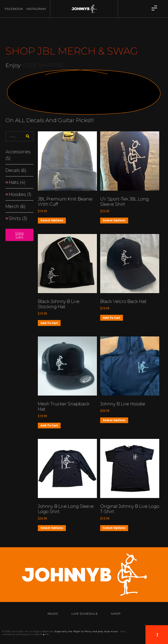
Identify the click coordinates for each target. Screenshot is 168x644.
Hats (17, 182)
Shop (116, 614)
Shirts (18, 218)
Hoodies (20, 194)
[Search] (28, 136)
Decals (16, 170)
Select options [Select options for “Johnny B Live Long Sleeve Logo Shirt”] (52, 528)
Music (53, 614)
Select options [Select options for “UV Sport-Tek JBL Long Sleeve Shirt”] (114, 220)
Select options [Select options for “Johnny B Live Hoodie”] (114, 420)
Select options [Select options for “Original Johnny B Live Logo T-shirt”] (114, 528)
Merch (15, 206)
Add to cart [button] (49, 323)
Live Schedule (85, 614)
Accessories (18, 155)
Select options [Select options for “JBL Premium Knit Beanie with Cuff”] (52, 220)
